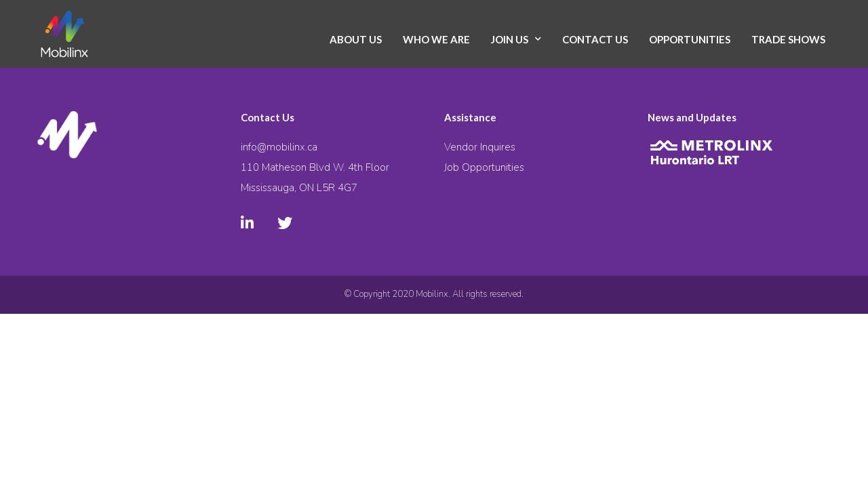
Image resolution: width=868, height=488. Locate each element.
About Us (356, 39)
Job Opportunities (484, 167)
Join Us (510, 39)
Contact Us (595, 39)
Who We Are (436, 39)
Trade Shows (788, 39)
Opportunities (690, 39)
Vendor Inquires (480, 147)
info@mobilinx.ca (279, 147)
